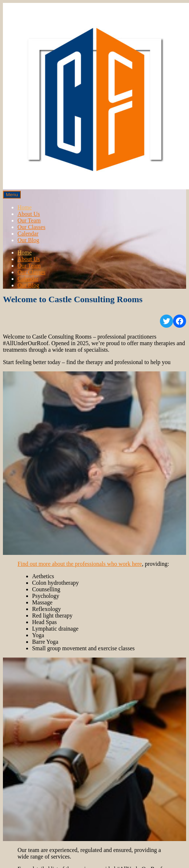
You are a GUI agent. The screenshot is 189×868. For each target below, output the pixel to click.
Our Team (29, 220)
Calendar (28, 234)
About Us (29, 214)
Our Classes (31, 227)
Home (25, 207)
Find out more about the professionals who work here (80, 564)
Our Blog (28, 240)
